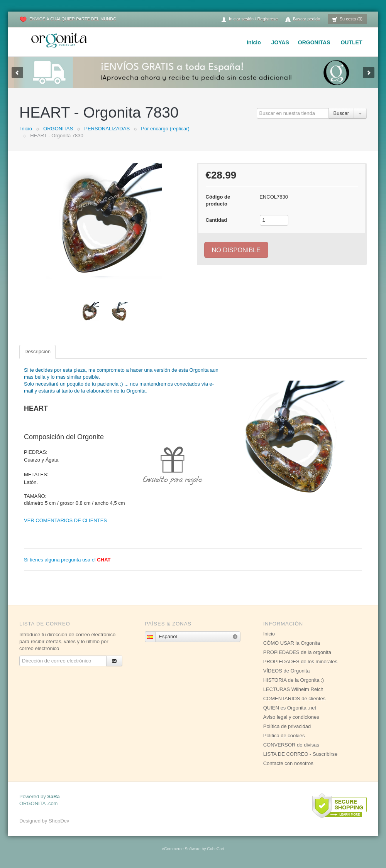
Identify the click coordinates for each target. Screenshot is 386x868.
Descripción (37, 351)
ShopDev (59, 821)
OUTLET (351, 42)
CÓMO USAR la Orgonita (292, 643)
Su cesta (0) (347, 19)
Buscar (341, 113)
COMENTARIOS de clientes (295, 699)
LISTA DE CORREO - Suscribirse (301, 754)
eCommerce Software (181, 849)
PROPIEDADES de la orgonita (297, 652)
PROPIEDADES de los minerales (300, 662)
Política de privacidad (287, 726)
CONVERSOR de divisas (291, 745)
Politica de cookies (284, 736)
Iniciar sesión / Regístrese (249, 19)
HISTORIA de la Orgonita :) (294, 680)
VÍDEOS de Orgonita (287, 671)
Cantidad (217, 220)
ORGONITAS (314, 42)
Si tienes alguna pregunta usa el (67, 560)
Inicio (254, 42)
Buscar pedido (303, 19)
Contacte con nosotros (288, 763)
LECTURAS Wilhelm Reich (293, 689)
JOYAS (280, 42)
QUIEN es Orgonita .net (290, 708)
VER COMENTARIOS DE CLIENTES (65, 520)
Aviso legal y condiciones (291, 717)
